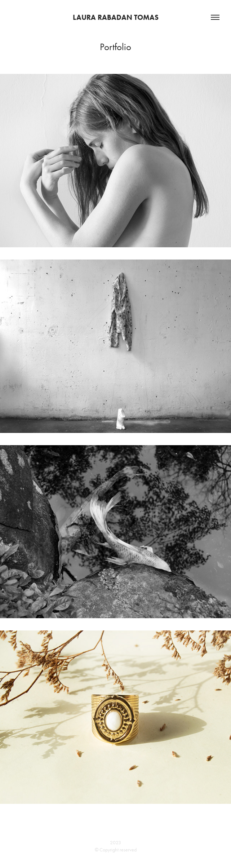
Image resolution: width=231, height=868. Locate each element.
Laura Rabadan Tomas (116, 17)
